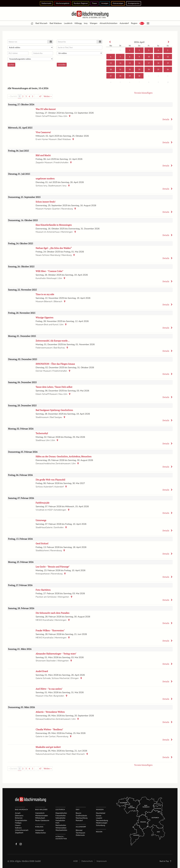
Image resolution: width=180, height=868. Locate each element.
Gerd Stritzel (42, 543)
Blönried (79, 830)
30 (111, 50)
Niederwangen (102, 823)
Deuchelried (101, 813)
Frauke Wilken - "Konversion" (50, 630)
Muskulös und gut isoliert (48, 747)
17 (149, 63)
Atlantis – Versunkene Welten (50, 712)
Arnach (18, 813)
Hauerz (18, 825)
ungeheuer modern (45, 178)
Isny (86, 23)
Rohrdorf (79, 820)
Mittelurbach (40, 818)
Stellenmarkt (46, 3)
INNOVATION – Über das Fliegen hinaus (55, 364)
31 (120, 50)
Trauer (94, 3)
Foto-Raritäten (43, 590)
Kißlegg (78, 23)
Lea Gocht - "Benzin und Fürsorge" (53, 567)
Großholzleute (81, 816)
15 (130, 63)
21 (120, 69)
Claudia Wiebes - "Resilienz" (49, 729)
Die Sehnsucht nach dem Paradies (52, 613)
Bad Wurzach (41, 23)
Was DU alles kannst (46, 109)
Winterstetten (61, 828)
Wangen (94, 23)
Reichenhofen (61, 825)
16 (139, 63)
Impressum (102, 861)
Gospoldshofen (21, 820)
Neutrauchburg (82, 818)
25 (158, 69)
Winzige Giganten (44, 317)
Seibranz (18, 828)
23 (139, 69)
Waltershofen (41, 833)
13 (111, 63)
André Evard (42, 671)
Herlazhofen (60, 820)
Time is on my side (45, 294)
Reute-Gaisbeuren (42, 820)
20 (111, 69)
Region (134, 23)
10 (149, 57)
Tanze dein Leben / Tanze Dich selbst (54, 387)
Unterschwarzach (22, 830)
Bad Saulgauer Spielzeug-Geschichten (54, 410)
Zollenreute (80, 835)
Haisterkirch (40, 813)
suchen (11, 65)
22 (130, 69)
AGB (75, 861)
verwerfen (62, 65)
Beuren (78, 813)
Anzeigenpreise (134, 3)
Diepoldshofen (61, 813)
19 (168, 63)
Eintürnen (19, 818)
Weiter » (48, 96)
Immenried (39, 830)
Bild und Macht (43, 155)
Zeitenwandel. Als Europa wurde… (53, 341)
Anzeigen (105, 3)
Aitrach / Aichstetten (61, 838)
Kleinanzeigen (118, 3)
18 (158, 63)
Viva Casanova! (43, 132)
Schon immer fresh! (45, 202)
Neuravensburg (102, 820)
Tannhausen (80, 833)
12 (168, 57)
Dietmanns (19, 816)
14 (120, 63)
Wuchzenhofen (61, 830)
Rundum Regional (81, 3)
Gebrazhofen (60, 818)
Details (167, 119)
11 (158, 57)
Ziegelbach (19, 833)
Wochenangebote (63, 3)
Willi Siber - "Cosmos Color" (49, 271)
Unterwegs (41, 520)
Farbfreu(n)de (42, 503)
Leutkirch (68, 23)
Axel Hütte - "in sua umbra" (49, 689)
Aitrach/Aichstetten (108, 23)
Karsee (99, 816)
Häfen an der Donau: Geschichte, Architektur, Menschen (64, 456)
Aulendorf (124, 23)
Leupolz (99, 818)
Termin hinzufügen (143, 93)
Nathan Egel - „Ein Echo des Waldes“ (54, 248)
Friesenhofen (61, 816)
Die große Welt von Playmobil (50, 480)
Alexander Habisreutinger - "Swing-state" (56, 654)
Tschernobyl (42, 433)
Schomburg (100, 825)
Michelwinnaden (42, 816)
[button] (142, 23)
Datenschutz (87, 861)
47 (40, 96)
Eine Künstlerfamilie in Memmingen (54, 225)
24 (149, 69)
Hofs (57, 823)
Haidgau (18, 823)
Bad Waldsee (56, 23)
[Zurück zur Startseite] (90, 15)
